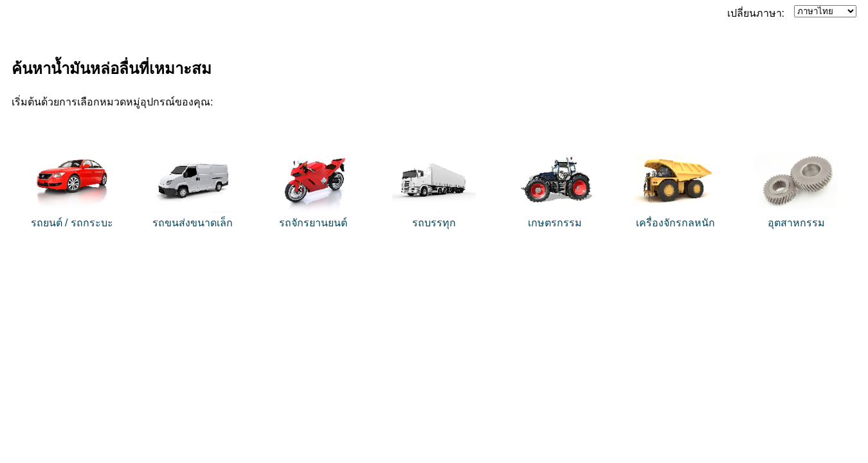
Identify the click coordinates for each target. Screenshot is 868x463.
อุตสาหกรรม (796, 223)
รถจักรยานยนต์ (313, 223)
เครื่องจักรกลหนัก (675, 223)
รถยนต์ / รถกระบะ (72, 223)
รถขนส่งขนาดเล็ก (193, 223)
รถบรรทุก (434, 223)
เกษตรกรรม (555, 223)
